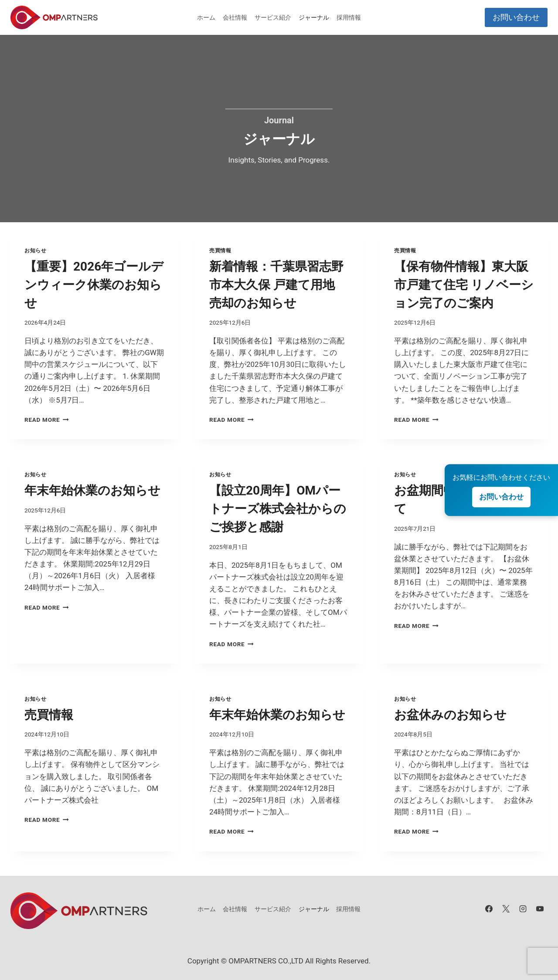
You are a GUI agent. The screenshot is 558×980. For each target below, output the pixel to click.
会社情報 (235, 17)
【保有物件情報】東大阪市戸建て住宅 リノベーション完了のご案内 (464, 285)
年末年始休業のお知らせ (92, 490)
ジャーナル (314, 17)
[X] (506, 909)
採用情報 (349, 17)
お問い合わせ (516, 17)
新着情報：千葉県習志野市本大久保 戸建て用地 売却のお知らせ (276, 285)
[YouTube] (540, 909)
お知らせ (35, 251)
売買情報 (220, 251)
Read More (47, 420)
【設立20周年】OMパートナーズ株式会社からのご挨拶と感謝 (278, 509)
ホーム (206, 17)
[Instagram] (523, 909)
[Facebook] (489, 909)
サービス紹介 (273, 17)
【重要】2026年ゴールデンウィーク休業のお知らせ (94, 285)
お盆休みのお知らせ (450, 715)
